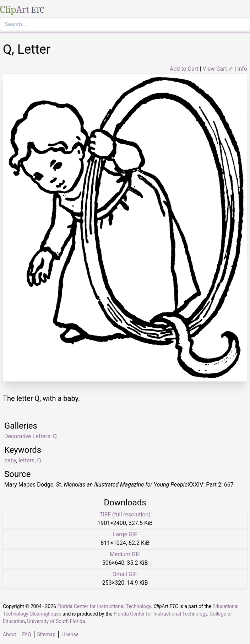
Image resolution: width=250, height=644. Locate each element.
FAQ (26, 634)
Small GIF (125, 574)
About (9, 634)
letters (26, 460)
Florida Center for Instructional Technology (104, 606)
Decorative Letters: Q (31, 436)
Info (242, 69)
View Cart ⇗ (218, 69)
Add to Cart (184, 69)
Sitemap (46, 634)
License (70, 634)
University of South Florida (56, 621)
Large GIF (125, 534)
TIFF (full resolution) (125, 514)
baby (10, 460)
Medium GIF (125, 554)
